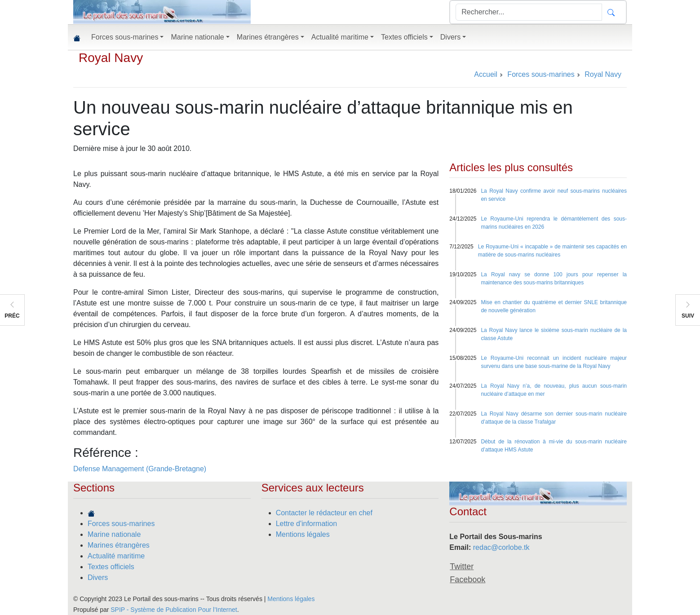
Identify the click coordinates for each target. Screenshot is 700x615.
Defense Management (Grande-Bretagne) (140, 469)
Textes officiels (111, 567)
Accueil (486, 74)
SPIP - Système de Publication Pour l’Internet (174, 610)
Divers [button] (450, 37)
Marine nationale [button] (197, 37)
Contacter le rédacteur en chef (324, 513)
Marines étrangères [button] (268, 37)
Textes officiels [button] (404, 37)
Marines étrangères (119, 545)
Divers (98, 577)
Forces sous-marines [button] (125, 37)
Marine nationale (114, 534)
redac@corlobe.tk (501, 547)
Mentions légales (303, 534)
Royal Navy (111, 58)
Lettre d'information (306, 524)
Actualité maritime (116, 556)
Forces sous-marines (121, 524)
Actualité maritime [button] (340, 37)
